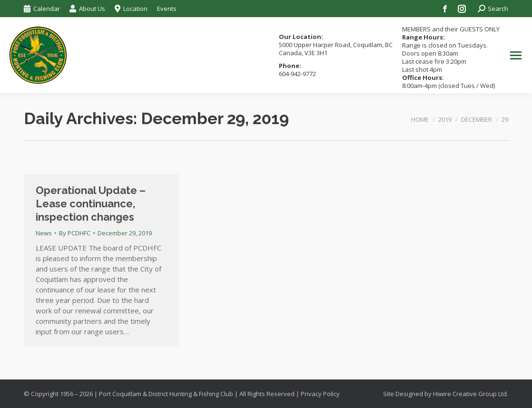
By (75, 233)
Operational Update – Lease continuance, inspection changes (91, 204)
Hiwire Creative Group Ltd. (471, 394)
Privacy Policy (320, 394)
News (44, 233)
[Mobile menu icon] (516, 55)
